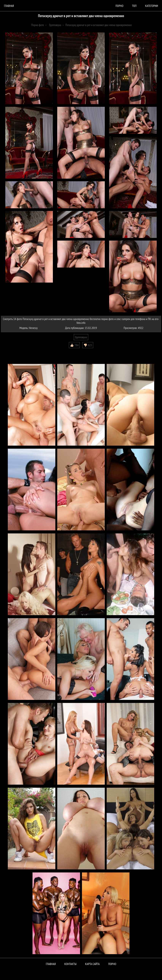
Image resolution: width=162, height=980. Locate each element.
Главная (9, 6)
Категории (152, 6)
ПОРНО (112, 964)
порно (119, 6)
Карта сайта (92, 964)
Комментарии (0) (12, 351)
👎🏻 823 (88, 345)
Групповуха (81, 337)
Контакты (71, 964)
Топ (134, 6)
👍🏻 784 (74, 345)
